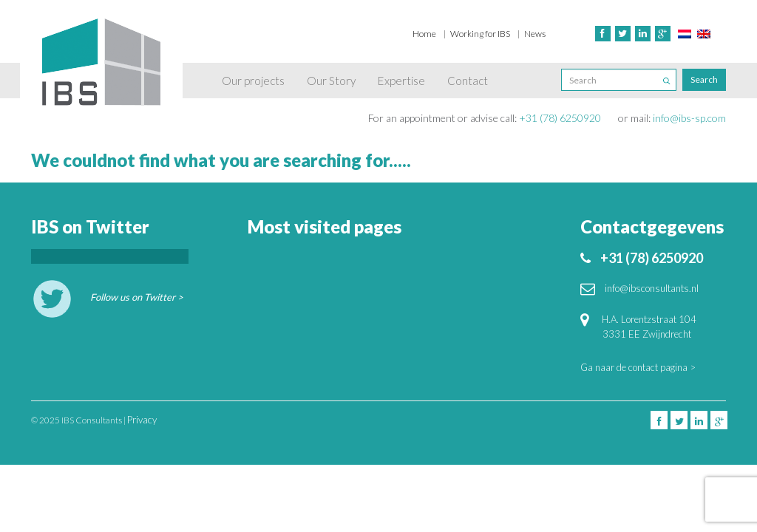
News (535, 34)
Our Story (331, 81)
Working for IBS (480, 34)
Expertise (401, 81)
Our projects (253, 81)
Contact (468, 81)
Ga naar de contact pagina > (638, 367)
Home (424, 34)
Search (704, 79)
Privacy (142, 420)
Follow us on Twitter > (137, 297)
